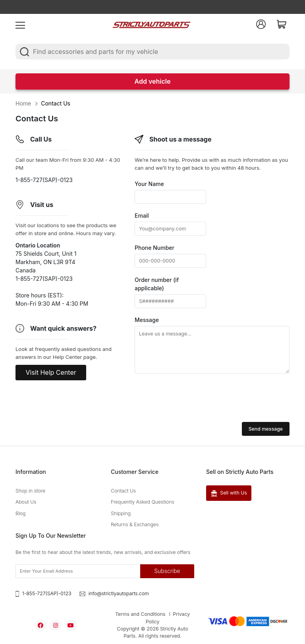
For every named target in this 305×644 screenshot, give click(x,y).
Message (147, 320)
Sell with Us (229, 493)
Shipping (121, 513)
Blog (20, 513)
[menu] (20, 24)
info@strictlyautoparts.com (119, 593)
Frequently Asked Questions (143, 502)
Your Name (149, 184)
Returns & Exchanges (135, 524)
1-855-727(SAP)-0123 (47, 593)
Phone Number (154, 248)
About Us (26, 502)
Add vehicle (153, 81)
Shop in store (30, 491)
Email (142, 216)
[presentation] (195, 399)
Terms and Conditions (140, 614)
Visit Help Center (51, 372)
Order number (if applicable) (157, 284)
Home (23, 103)
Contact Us (123, 491)
